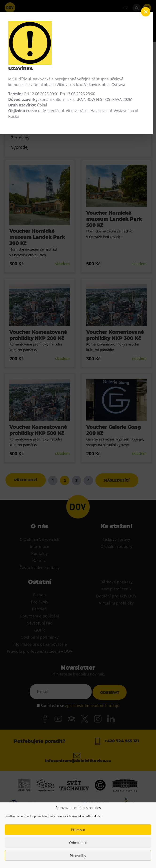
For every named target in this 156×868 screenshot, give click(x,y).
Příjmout (78, 830)
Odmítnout (78, 843)
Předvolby (78, 856)
